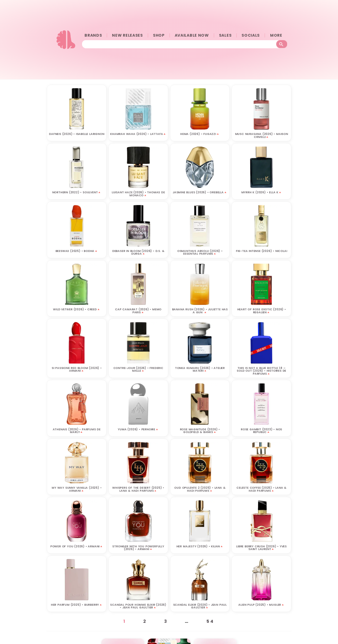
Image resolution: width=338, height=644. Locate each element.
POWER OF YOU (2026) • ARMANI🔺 (77, 546)
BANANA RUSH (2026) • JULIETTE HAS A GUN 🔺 (200, 311)
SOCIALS (251, 35)
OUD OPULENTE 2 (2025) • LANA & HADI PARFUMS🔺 (200, 489)
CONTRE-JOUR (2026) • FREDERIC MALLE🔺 (138, 369)
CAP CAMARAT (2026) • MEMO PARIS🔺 (138, 311)
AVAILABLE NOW (192, 35)
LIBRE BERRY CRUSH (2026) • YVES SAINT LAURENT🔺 (261, 548)
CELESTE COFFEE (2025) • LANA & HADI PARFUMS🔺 (261, 489)
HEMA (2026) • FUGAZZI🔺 (200, 134)
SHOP (159, 35)
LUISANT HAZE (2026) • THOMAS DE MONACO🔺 (138, 194)
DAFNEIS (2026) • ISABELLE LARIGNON (76, 134)
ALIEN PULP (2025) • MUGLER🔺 (261, 604)
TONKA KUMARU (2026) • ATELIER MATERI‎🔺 (200, 369)
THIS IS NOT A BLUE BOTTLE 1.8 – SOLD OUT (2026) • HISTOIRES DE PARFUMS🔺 (261, 371)
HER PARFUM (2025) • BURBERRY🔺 (77, 604)
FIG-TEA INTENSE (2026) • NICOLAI (262, 251)
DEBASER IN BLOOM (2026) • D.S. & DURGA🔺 (138, 252)
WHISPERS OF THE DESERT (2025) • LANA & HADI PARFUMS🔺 (138, 489)
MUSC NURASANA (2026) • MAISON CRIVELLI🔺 (262, 135)
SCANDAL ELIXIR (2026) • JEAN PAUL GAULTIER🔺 (200, 606)
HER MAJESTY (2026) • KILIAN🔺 (200, 546)
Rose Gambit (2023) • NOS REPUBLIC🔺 (261, 431)
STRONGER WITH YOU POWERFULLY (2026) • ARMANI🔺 (138, 548)
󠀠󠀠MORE (277, 35)
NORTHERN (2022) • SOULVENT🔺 (77, 192)
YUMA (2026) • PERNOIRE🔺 (138, 429)
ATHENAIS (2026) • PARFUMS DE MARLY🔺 (77, 431)
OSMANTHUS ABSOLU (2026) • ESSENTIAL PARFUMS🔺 (200, 252)
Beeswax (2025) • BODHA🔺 (77, 251)
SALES (225, 35)
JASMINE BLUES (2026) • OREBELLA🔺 (200, 192)
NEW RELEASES (127, 35)
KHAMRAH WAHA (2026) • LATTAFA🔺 (138, 134)
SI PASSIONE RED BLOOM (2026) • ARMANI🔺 (77, 369)
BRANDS (93, 35)
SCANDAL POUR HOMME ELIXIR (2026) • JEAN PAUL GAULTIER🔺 (138, 606)
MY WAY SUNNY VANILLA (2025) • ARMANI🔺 (76, 489)
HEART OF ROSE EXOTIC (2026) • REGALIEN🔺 (262, 311)
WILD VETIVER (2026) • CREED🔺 (76, 309)
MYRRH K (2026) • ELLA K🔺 (262, 192)
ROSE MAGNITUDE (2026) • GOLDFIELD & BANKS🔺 (200, 431)
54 (211, 621)
